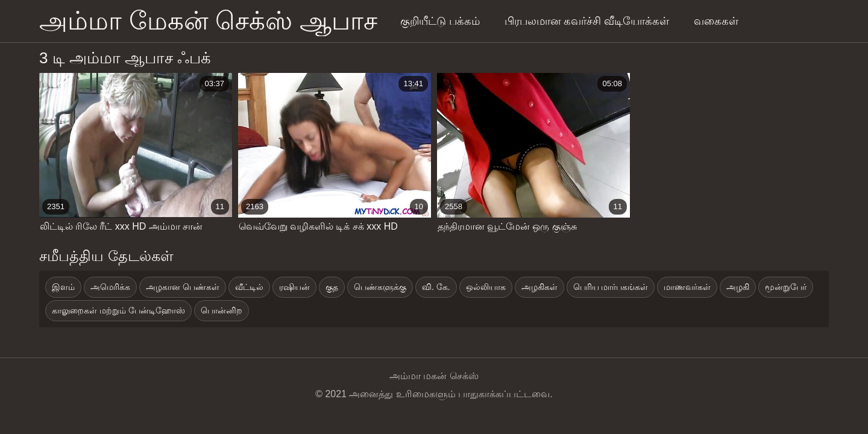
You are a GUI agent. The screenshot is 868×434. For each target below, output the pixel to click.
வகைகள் (716, 21)
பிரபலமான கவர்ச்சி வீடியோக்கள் (587, 21)
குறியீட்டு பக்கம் (440, 21)
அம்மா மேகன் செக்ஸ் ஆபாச (208, 21)
